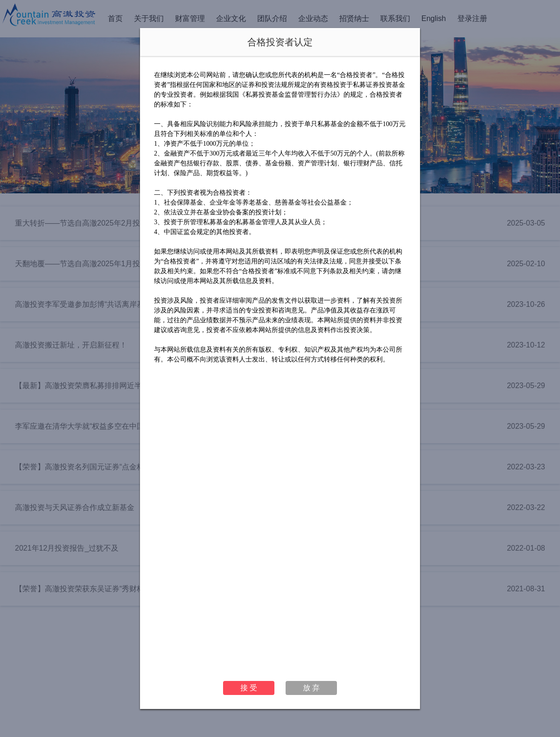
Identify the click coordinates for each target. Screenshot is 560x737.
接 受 (249, 688)
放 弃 (311, 688)
